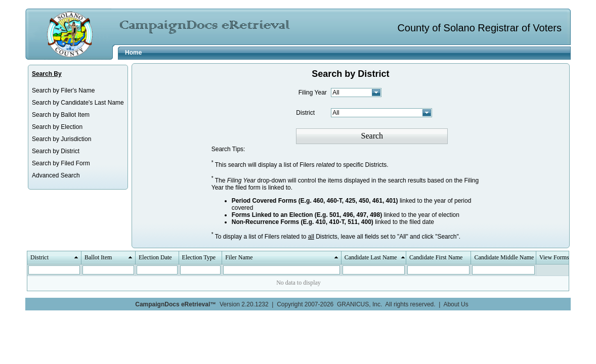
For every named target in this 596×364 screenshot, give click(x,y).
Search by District (56, 151)
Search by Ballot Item (61, 115)
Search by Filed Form (61, 163)
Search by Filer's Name (63, 90)
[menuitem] (78, 90)
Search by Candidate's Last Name (78, 103)
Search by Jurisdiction (61, 139)
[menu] (78, 133)
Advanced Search (56, 175)
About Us (456, 304)
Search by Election (57, 127)
